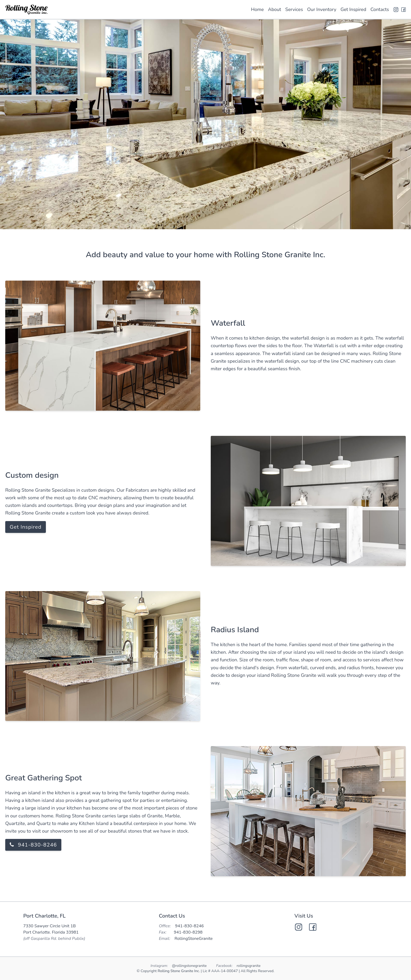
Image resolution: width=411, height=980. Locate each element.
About (274, 9)
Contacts (380, 9)
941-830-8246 (33, 845)
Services (294, 9)
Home (258, 9)
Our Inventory (322, 9)
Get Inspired (353, 9)
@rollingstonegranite (190, 966)
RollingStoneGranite (194, 939)
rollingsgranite (249, 966)
